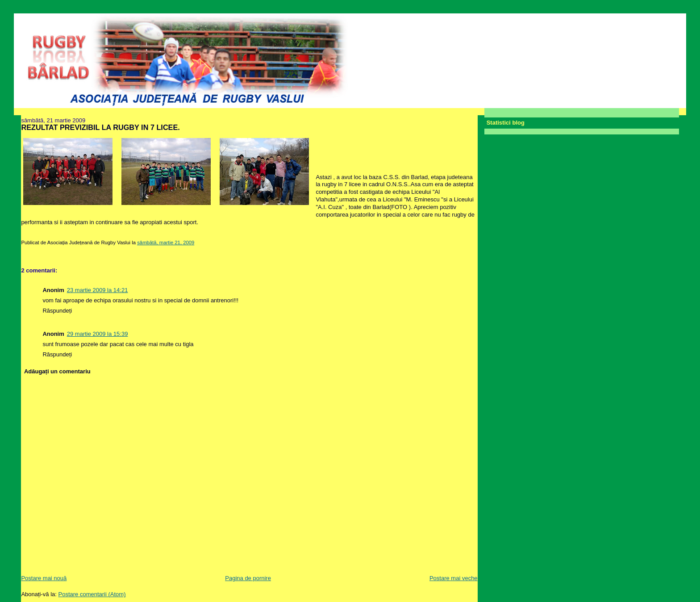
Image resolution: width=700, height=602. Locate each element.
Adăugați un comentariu (57, 371)
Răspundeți (57, 311)
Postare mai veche (454, 578)
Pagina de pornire (248, 578)
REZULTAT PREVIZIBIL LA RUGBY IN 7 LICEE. (100, 127)
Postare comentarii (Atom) (92, 594)
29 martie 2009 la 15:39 (98, 334)
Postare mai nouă (44, 578)
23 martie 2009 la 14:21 (98, 290)
